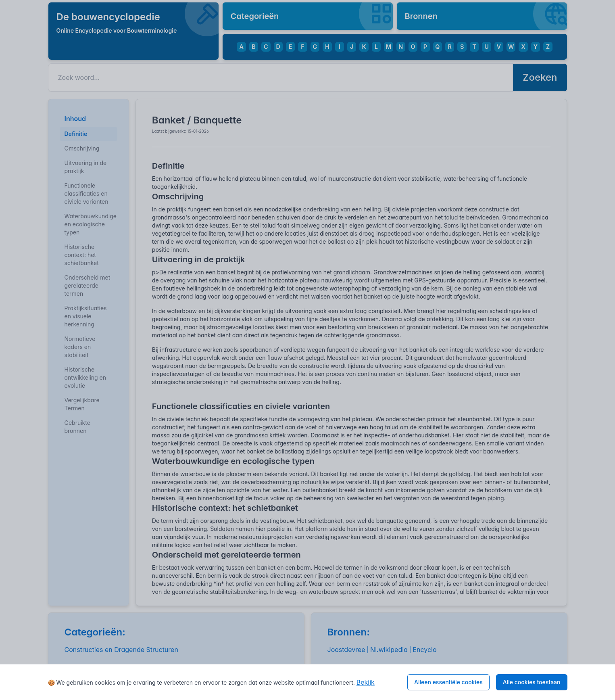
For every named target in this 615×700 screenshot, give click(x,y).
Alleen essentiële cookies (448, 682)
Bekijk (366, 682)
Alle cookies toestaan (532, 682)
